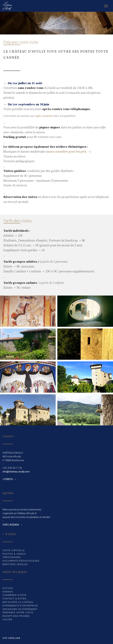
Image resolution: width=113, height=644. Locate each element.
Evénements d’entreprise (20, 606)
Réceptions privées (16, 616)
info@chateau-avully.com (16, 472)
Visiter (7, 620)
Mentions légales (15, 564)
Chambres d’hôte (15, 595)
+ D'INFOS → (9, 479)
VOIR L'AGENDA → (12, 525)
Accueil (8, 588)
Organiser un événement (20, 609)
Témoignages (12, 557)
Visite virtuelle (14, 550)
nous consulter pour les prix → (69, 152)
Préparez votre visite (18, 612)
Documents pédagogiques (21, 561)
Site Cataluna (11, 638)
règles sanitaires (44, 116)
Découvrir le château (18, 602)
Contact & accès (14, 599)
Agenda (8, 592)
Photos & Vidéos (14, 554)
